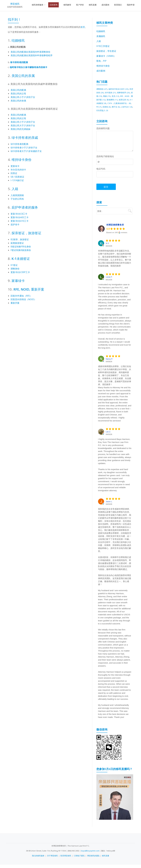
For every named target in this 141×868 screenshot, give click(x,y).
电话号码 (101, 172)
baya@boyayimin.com (90, 854)
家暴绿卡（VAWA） (106, 56)
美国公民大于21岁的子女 (23, 125)
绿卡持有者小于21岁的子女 (24, 148)
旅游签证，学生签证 (106, 51)
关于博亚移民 (52, 859)
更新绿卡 (15, 166)
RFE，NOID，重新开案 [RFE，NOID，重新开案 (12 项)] (114, 100)
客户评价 (80, 5)
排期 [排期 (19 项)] (112, 96)
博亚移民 (15, 4)
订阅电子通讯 (79, 859)
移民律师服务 (38, 5)
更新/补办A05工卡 (20, 217)
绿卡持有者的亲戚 (25, 137)
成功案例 (105, 5)
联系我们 (118, 5)
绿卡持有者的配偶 (19, 62)
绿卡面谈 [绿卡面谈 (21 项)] (121, 92)
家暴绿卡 (18, 281)
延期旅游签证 (17, 243)
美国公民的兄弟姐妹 (21, 129)
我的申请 (131, 5)
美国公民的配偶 (18, 90)
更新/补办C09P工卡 (20, 272)
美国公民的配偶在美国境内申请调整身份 (30, 52)
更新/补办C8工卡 (19, 214)
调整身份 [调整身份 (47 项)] (103, 89)
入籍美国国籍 (17, 195)
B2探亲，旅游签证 (20, 239)
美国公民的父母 (18, 94)
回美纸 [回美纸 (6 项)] (105, 110)
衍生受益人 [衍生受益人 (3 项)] (107, 114)
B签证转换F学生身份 (21, 247)
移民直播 (93, 5)
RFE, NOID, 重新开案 (29, 289)
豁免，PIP (101, 61)
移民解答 (67, 5)
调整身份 (15, 269)
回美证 (14, 173)
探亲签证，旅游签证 (26, 233)
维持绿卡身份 (21, 160)
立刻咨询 (53, 5)
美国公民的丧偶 (18, 101)
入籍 (15, 189)
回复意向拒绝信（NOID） (23, 299)
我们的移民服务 (38, 859)
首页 (83, 27)
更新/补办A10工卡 (20, 221)
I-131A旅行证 (17, 180)
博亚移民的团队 (93, 859)
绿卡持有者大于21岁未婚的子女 (26, 151)
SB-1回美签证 (17, 177)
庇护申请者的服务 (25, 207)
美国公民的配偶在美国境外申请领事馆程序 (32, 55)
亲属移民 (101, 36)
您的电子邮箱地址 (105, 160)
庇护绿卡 (15, 224)
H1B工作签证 (103, 46)
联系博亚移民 (66, 859)
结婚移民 (18, 40)
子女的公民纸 (17, 199)
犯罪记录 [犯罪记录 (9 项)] (112, 103)
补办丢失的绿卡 (18, 170)
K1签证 (14, 265)
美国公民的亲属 (23, 76)
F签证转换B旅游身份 (21, 250)
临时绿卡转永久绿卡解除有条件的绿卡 (29, 67)
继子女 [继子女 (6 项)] (115, 110)
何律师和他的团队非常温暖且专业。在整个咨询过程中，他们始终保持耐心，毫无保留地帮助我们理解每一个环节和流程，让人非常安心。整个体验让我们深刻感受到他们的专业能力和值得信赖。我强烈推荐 (115, 262)
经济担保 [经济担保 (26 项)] (108, 92)
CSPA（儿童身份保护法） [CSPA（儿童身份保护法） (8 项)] (113, 107)
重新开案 (15, 303)
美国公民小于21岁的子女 (23, 97)
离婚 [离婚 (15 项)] (122, 96)
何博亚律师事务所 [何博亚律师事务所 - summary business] (115, 228)
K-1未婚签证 (21, 259)
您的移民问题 (103, 132)
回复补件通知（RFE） (21, 296)
